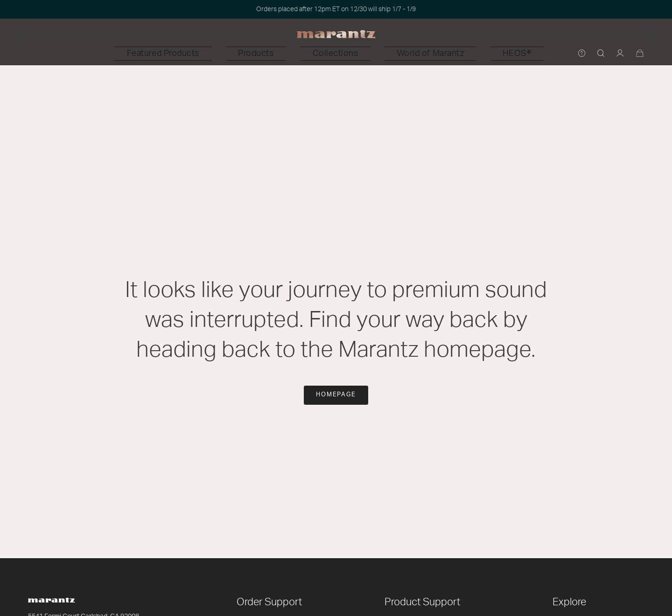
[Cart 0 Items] (640, 54)
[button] (229, 54)
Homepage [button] (336, 395)
